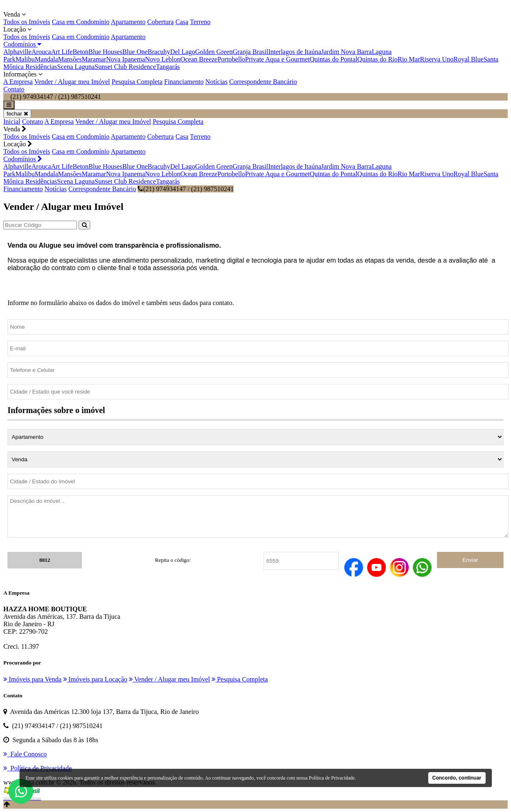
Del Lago (183, 52)
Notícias (216, 82)
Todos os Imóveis (27, 22)
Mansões (70, 59)
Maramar (94, 59)
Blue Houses (105, 52)
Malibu (25, 59)
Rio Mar (409, 59)
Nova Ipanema (126, 59)
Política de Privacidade (332, 778)
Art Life (62, 52)
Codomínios (22, 44)
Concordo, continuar (457, 778)
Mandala (47, 59)
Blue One (135, 52)
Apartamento (128, 22)
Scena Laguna (76, 67)
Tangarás (168, 67)
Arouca (41, 52)
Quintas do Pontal (334, 59)
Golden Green (214, 52)
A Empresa (18, 82)
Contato (14, 89)
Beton (81, 52)
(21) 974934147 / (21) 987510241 (186, 189)
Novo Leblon (163, 59)
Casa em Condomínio (81, 22)
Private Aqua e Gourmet (278, 59)
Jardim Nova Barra (346, 52)
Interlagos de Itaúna (295, 52)
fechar (17, 114)
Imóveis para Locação (95, 679)
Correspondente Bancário (263, 82)
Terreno (200, 22)
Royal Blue (468, 59)
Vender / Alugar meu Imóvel (72, 82)
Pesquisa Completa (137, 82)
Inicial (12, 122)
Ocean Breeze (199, 59)
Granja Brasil (250, 52)
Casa (182, 22)
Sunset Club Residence (125, 67)
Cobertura (160, 22)
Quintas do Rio (377, 59)
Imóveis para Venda (32, 679)
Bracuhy (159, 52)
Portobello (231, 59)
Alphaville (17, 52)
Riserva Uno (437, 59)
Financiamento (184, 82)
